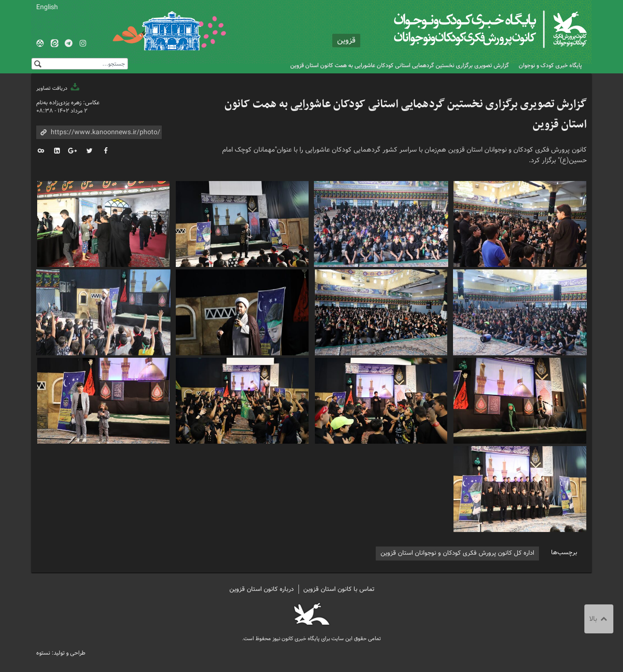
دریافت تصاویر (58, 88)
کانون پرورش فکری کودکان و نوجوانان (474, 29)
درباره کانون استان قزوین (262, 589)
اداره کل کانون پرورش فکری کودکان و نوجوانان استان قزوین (457, 553)
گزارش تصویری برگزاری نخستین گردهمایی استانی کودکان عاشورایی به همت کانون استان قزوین (400, 65)
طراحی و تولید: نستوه (61, 653)
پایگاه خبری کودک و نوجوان (550, 65)
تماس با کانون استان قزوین (339, 589)
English (47, 7)
